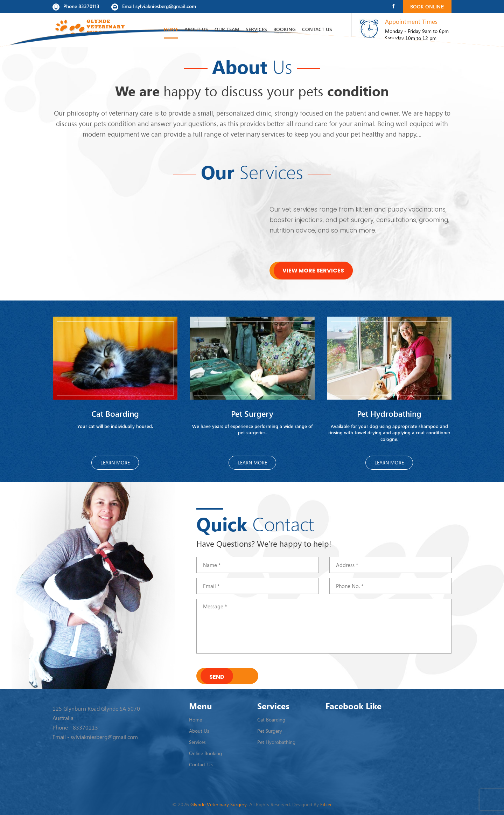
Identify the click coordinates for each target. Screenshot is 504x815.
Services (256, 29)
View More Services (313, 271)
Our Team (227, 29)
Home (171, 29)
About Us (196, 29)
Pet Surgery (270, 731)
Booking (285, 29)
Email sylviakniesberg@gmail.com (154, 7)
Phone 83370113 (76, 7)
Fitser (326, 804)
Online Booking (205, 753)
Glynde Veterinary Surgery (219, 804)
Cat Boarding (271, 720)
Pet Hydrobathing (276, 742)
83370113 (85, 727)
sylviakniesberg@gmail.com (104, 737)
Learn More (115, 462)
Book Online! (427, 6)
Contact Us (317, 29)
